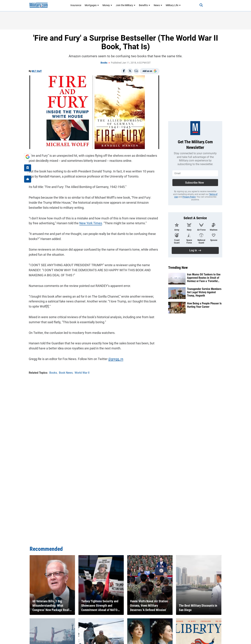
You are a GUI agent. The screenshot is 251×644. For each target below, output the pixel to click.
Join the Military (126, 5)
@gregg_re (116, 359)
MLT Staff (37, 71)
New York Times (91, 223)
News (158, 5)
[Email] (136, 71)
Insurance (76, 5)
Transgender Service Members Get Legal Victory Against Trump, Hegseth (204, 292)
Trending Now (178, 268)
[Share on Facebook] (124, 71)
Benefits (145, 5)
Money (107, 5)
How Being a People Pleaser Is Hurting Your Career (204, 305)
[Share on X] (130, 71)
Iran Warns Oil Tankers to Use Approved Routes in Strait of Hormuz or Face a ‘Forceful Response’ (204, 278)
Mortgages (92, 5)
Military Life (173, 5)
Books (104, 63)
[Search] (201, 5)
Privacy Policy (189, 197)
